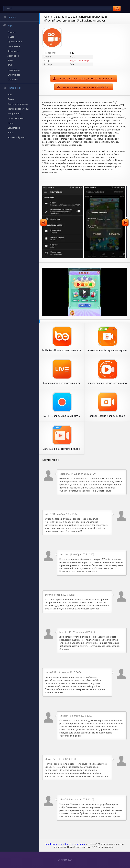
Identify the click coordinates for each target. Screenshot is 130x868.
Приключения (15, 42)
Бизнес (11, 99)
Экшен (11, 37)
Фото (10, 132)
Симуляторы (14, 70)
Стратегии (13, 79)
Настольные (14, 46)
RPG (10, 65)
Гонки (10, 60)
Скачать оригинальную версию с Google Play (86, 87)
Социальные (14, 128)
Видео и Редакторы (18, 104)
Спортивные (14, 75)
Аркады (12, 32)
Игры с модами (16, 118)
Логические (14, 56)
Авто (10, 95)
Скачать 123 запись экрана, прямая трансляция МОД (86, 78)
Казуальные (14, 51)
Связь (10, 123)
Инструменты (14, 114)
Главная (10, 17)
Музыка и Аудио (16, 137)
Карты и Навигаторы (18, 109)
